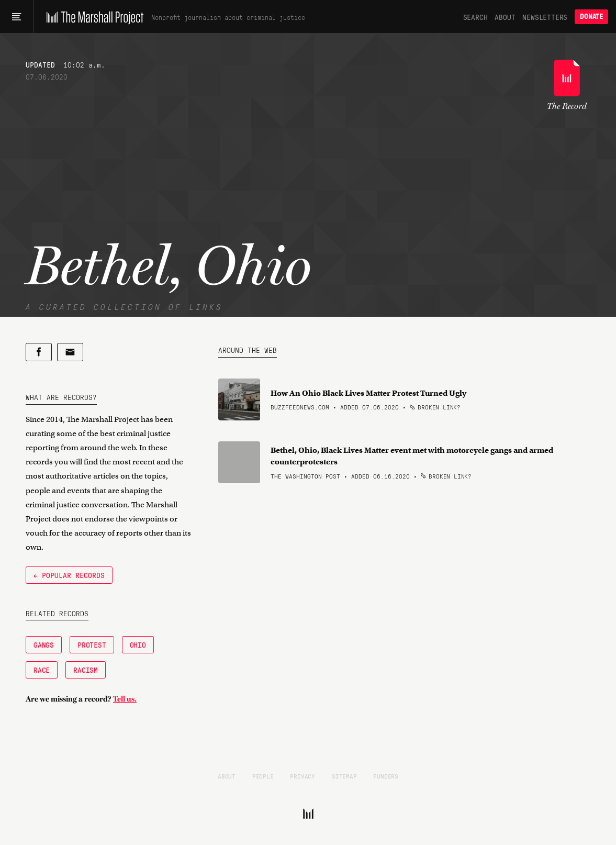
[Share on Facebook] (39, 352)
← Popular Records (69, 575)
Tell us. (125, 699)
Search (475, 17)
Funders (386, 776)
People (263, 776)
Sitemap (344, 776)
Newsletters (545, 17)
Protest (92, 644)
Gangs (44, 644)
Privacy (303, 776)
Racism (86, 670)
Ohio (138, 644)
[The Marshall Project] (92, 17)
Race (42, 670)
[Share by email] (70, 352)
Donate (591, 16)
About (505, 17)
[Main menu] (16, 17)
